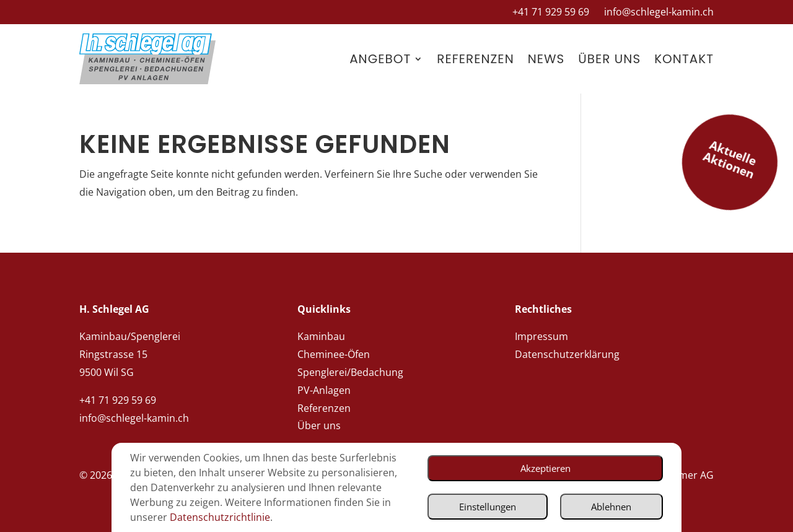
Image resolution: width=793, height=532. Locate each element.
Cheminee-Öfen (334, 354)
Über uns (609, 59)
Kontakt (684, 59)
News (546, 59)
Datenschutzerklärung (567, 354)
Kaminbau (321, 336)
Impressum (541, 336)
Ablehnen (608, 501)
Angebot (380, 59)
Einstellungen (476, 501)
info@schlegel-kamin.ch (659, 12)
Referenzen (475, 59)
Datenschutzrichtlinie (180, 518)
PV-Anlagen (324, 390)
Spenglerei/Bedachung (350, 372)
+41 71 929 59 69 (551, 12)
